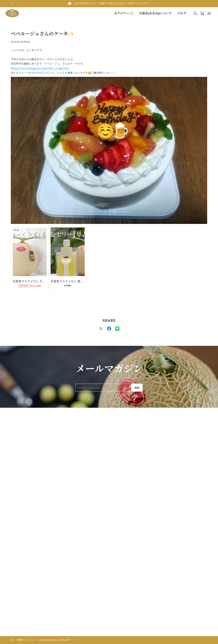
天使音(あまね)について (155, 13)
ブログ (182, 13)
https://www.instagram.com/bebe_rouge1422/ (40, 68)
